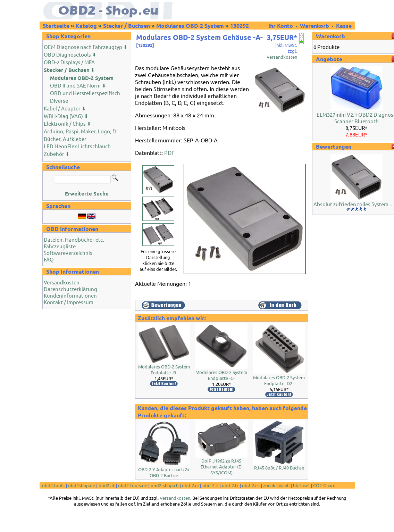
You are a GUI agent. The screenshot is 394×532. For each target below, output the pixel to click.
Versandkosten (62, 282)
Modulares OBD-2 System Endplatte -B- (164, 369)
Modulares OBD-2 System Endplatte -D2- (279, 380)
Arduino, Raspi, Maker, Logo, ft (80, 131)
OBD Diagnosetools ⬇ (70, 54)
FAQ (49, 259)
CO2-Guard (324, 485)
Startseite (56, 26)
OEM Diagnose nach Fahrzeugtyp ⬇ (86, 47)
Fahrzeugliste (60, 246)
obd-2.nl (190, 485)
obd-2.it (210, 485)
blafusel (301, 485)
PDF (169, 152)
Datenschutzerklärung (70, 289)
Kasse (344, 26)
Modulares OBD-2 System (190, 26)
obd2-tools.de (133, 485)
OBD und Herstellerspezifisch (85, 93)
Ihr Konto (281, 26)
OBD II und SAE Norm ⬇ (78, 85)
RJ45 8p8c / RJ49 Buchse (279, 468)
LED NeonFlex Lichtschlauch (77, 146)
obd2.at (107, 485)
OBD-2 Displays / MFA (69, 62)
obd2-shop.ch (165, 485)
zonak (269, 485)
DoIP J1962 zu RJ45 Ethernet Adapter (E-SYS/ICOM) (221, 467)
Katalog (86, 26)
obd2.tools (53, 485)
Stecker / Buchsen (127, 26)
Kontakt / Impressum (69, 302)
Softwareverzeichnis (68, 253)
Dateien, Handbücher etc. (74, 239)
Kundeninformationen (70, 295)
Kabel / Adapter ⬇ (65, 108)
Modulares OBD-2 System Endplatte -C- (221, 375)
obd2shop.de (82, 485)
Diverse (59, 101)
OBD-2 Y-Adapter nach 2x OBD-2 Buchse (164, 472)
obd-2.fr (230, 485)
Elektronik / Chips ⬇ (68, 123)
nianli (284, 485)
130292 (240, 26)
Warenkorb (315, 26)
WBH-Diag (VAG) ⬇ (66, 116)
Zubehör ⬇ (57, 154)
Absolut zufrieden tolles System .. (353, 204)
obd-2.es (251, 485)
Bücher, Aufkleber (65, 139)
